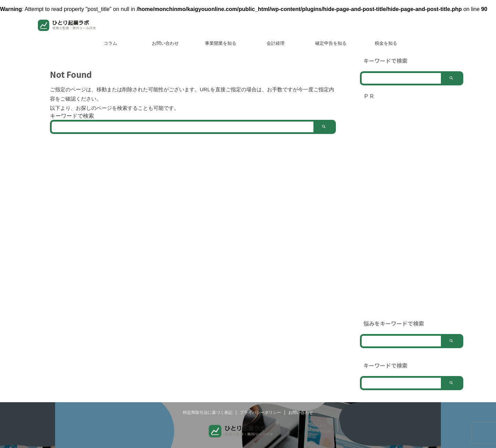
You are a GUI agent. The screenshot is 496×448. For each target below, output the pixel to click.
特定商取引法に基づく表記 (208, 423)
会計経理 (276, 43)
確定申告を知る (331, 43)
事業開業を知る (221, 43)
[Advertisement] (412, 210)
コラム (110, 43)
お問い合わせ (165, 43)
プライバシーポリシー (260, 423)
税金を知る (386, 43)
